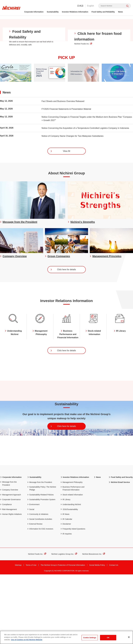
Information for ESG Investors (40, 600)
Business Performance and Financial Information (72, 559)
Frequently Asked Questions (73, 600)
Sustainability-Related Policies (40, 565)
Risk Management (8, 580)
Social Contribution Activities (40, 590)
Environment (33, 575)
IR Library (65, 570)
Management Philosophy (72, 553)
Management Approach (10, 565)
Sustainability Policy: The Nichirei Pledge (42, 559)
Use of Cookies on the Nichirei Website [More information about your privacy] (27, 640)
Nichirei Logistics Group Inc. (64, 625)
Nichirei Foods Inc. (37, 625)
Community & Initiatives (38, 585)
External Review (35, 595)
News (121, 12)
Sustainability (53, 12)
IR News (65, 585)
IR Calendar (66, 590)
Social (31, 580)
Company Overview (9, 560)
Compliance (6, 575)
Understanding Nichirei (71, 575)
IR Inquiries (66, 604)
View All (60, 216)
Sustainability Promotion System (41, 570)
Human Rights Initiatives (11, 585)
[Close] (129, 637)
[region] (66, 637)
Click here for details (63, 335)
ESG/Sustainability (70, 580)
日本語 (80, 6)
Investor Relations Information (75, 12)
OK (108, 638)
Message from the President (8, 554)
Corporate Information (34, 12)
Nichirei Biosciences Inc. (94, 625)
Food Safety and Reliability (104, 12)
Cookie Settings (90, 638)
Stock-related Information (72, 565)
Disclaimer (66, 595)
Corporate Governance (10, 570)
